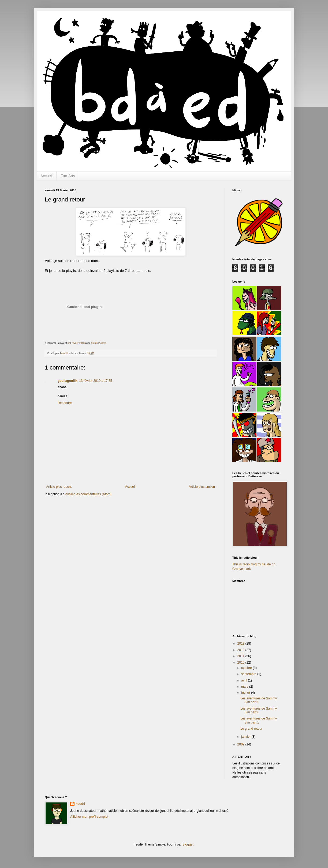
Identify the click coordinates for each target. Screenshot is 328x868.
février (246, 693)
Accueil (46, 176)
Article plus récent (59, 487)
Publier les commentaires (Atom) (88, 494)
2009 (241, 744)
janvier (246, 737)
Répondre (65, 403)
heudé (80, 804)
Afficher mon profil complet (89, 817)
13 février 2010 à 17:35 (96, 381)
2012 (241, 650)
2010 (241, 663)
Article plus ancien (202, 487)
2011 (241, 656)
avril (245, 680)
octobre (247, 668)
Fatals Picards (99, 343)
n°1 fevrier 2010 (76, 343)
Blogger (188, 844)
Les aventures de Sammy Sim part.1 (259, 720)
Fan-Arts (68, 176)
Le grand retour (251, 729)
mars (245, 687)
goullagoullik (68, 381)
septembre (249, 674)
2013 (241, 644)
